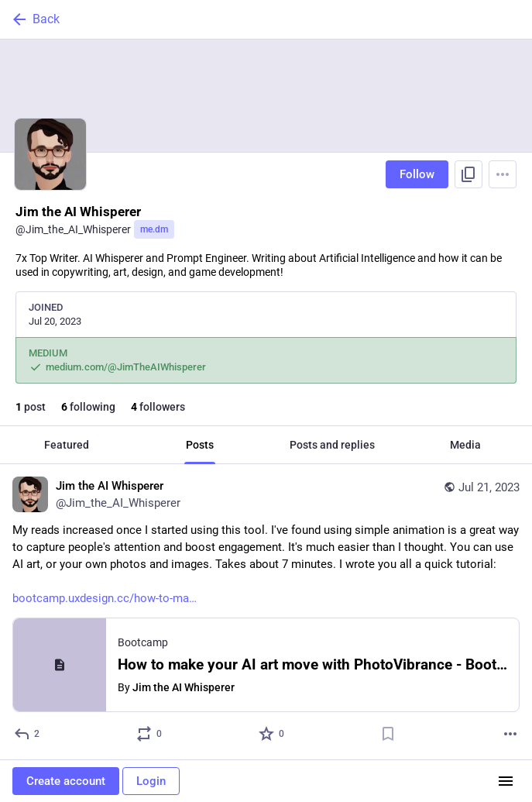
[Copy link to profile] (469, 174)
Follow (417, 174)
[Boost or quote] (150, 734)
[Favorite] (272, 734)
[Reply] (27, 734)
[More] (510, 734)
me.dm (154, 229)
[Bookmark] (388, 734)
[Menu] (503, 174)
